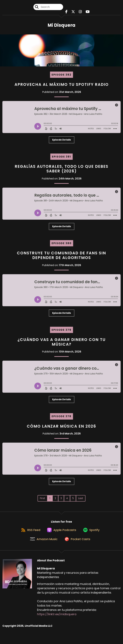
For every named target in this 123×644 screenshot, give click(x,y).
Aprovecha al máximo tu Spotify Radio (62, 86)
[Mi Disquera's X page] (73, 13)
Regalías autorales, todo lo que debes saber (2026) (61, 171)
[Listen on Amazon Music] (43, 546)
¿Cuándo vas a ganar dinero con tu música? (62, 344)
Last (81, 500)
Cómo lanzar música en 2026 (61, 428)
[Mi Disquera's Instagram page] (80, 13)
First (42, 500)
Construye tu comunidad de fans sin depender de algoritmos (61, 257)
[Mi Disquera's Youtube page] (88, 13)
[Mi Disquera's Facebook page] (66, 13)
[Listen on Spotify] (93, 534)
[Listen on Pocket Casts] (78, 546)
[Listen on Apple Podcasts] (61, 534)
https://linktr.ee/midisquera (57, 621)
